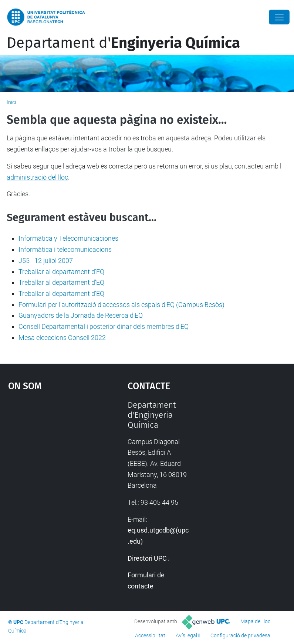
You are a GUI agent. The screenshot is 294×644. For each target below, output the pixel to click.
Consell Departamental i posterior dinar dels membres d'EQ (104, 326)
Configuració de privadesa (240, 635)
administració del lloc (37, 177)
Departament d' (123, 43)
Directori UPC (147, 558)
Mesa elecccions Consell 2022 (62, 338)
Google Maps (52, 456)
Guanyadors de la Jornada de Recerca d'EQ (81, 315)
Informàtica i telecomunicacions (65, 249)
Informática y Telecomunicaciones (68, 238)
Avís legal (186, 635)
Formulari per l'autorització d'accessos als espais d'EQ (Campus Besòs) (121, 305)
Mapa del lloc (255, 621)
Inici (11, 102)
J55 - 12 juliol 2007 (46, 261)
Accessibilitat (150, 635)
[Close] (279, 17)
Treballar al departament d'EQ (61, 272)
